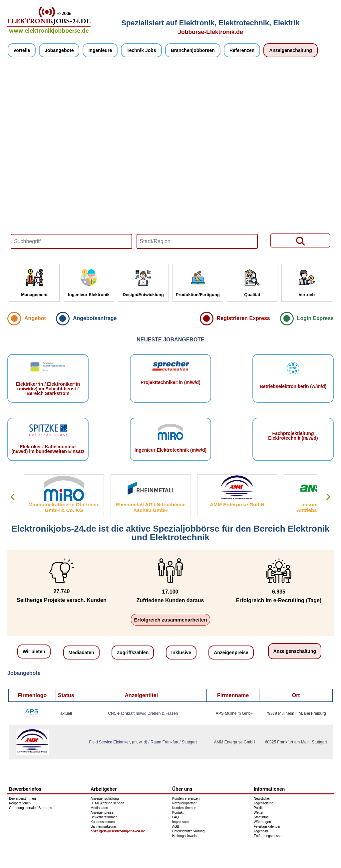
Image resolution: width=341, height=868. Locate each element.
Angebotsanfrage (95, 318)
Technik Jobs (141, 50)
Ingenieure (100, 50)
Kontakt (178, 813)
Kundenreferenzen (186, 799)
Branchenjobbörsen (193, 50)
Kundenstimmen (103, 822)
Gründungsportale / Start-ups (30, 808)
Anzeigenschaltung (290, 50)
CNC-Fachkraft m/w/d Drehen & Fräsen (143, 713)
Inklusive (181, 652)
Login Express (315, 318)
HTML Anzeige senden (107, 803)
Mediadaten (81, 652)
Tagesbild (261, 831)
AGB (176, 827)
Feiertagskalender (267, 827)
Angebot (35, 318)
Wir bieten (34, 651)
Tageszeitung (264, 803)
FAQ (175, 817)
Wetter (259, 813)
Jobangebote (59, 50)
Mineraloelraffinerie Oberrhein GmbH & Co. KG (64, 507)
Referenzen (242, 50)
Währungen (262, 822)
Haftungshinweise (185, 836)
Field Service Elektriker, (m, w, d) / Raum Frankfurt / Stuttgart (143, 742)
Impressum (180, 822)
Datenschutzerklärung (188, 831)
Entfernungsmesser (268, 836)
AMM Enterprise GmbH (237, 504)
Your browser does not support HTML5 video (170, 161)
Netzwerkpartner (184, 803)
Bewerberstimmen (22, 799)
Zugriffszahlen (133, 652)
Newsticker (262, 799)
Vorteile (22, 50)
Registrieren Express (243, 318)
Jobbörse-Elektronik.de (210, 32)
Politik (258, 808)
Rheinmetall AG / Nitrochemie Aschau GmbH (151, 507)
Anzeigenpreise (231, 652)
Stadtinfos (261, 817)
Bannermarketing (103, 827)
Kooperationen (20, 803)
